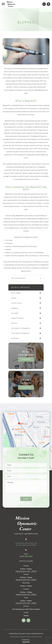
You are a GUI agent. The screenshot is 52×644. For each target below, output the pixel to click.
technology (15, 338)
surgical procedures (17, 318)
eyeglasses (15, 308)
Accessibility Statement (19, 637)
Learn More (26, 359)
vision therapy (16, 293)
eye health (15, 313)
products (14, 323)
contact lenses (16, 303)
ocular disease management (20, 333)
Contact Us (26, 387)
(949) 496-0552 (26, 556)
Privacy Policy (31, 637)
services (14, 298)
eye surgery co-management (21, 328)
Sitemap (39, 637)
